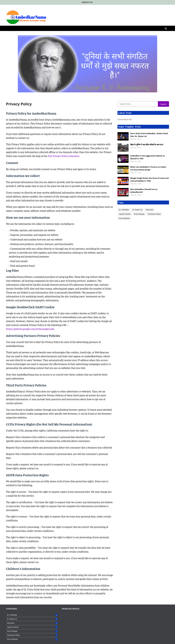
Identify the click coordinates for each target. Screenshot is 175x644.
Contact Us (87, 2)
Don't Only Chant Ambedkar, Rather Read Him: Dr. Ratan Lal (149, 135)
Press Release (124, 218)
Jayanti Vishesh (125, 214)
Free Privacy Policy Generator (63, 156)
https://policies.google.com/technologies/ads (30, 329)
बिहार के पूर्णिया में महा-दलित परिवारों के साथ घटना (147, 145)
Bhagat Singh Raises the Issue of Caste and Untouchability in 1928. (149, 179)
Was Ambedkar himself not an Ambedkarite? (144, 191)
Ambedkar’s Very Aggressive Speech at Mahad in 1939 (148, 157)
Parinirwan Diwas (154, 214)
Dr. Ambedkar (124, 210)
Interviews (150, 210)
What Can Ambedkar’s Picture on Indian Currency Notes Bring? (148, 168)
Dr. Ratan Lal (137, 210)
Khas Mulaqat (139, 214)
